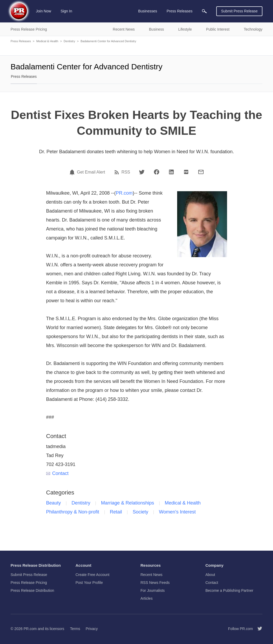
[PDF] (186, 172)
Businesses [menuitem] (148, 11)
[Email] (201, 172)
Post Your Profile (89, 583)
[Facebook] (157, 172)
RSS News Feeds (155, 583)
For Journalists (153, 590)
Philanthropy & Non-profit (73, 512)
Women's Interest (177, 512)
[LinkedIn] (171, 172)
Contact (57, 473)
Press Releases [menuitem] (180, 11)
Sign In (67, 11)
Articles (147, 598)
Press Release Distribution (32, 590)
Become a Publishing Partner (229, 590)
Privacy (92, 629)
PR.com (124, 193)
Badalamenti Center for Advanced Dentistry (108, 41)
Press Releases (21, 41)
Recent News (151, 575)
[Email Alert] (73, 172)
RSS (126, 172)
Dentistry (69, 41)
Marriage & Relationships (127, 503)
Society (141, 512)
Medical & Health (47, 41)
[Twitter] (142, 172)
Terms (75, 629)
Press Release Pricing (29, 583)
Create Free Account (92, 575)
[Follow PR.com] (258, 629)
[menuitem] (204, 11)
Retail (116, 512)
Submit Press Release (239, 11)
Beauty (54, 503)
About (210, 575)
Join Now (44, 11)
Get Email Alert (91, 172)
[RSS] (117, 172)
